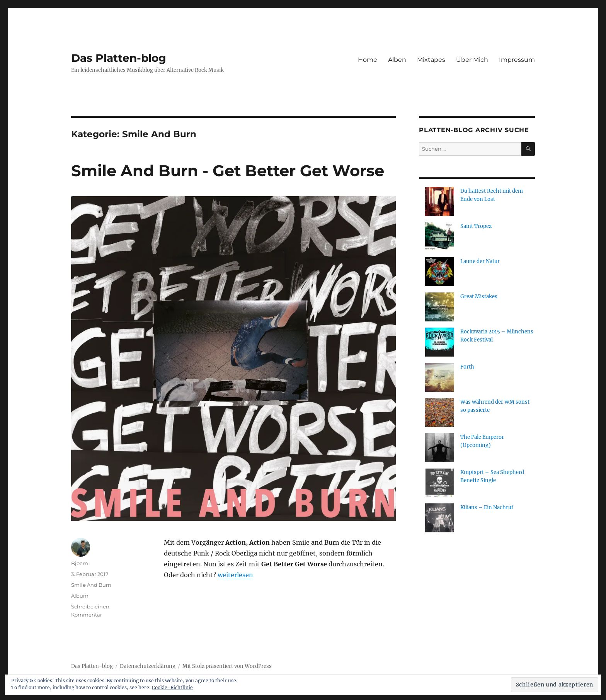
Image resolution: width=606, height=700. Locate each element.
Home (368, 60)
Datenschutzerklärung (148, 666)
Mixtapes (431, 60)
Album (80, 596)
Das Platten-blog (119, 58)
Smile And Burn (91, 585)
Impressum (517, 60)
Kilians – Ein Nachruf (487, 507)
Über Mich (472, 60)
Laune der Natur (480, 261)
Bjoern (80, 563)
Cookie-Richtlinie (172, 687)
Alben (397, 60)
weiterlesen (235, 575)
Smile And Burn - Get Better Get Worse (228, 171)
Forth (467, 367)
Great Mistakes (479, 296)
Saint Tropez (476, 226)
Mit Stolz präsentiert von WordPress (227, 666)
